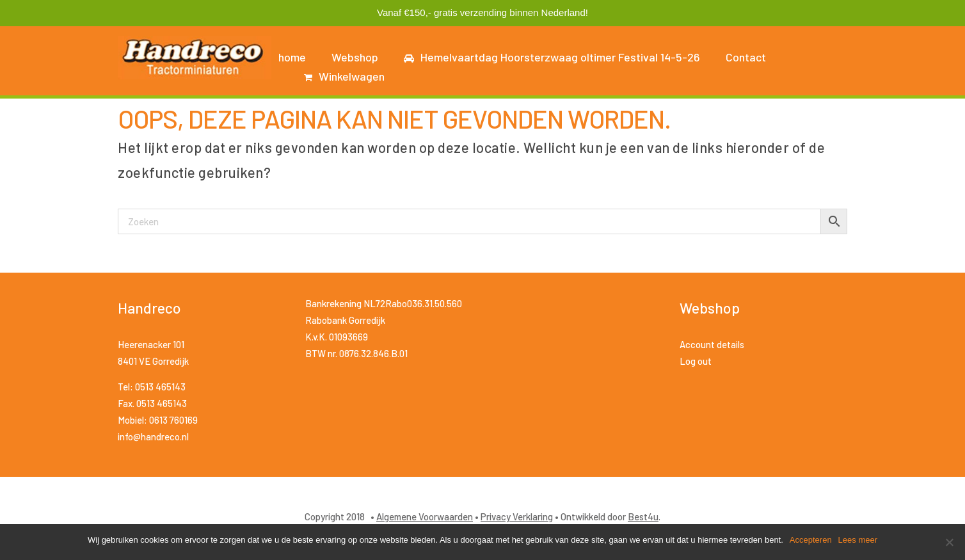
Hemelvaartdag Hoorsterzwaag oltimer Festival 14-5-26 (552, 57)
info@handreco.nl (153, 436)
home (292, 57)
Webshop (355, 57)
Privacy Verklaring (517, 516)
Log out (696, 361)
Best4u (643, 516)
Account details (712, 344)
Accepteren (811, 540)
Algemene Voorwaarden (425, 516)
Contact (746, 57)
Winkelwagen (344, 76)
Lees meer (858, 540)
